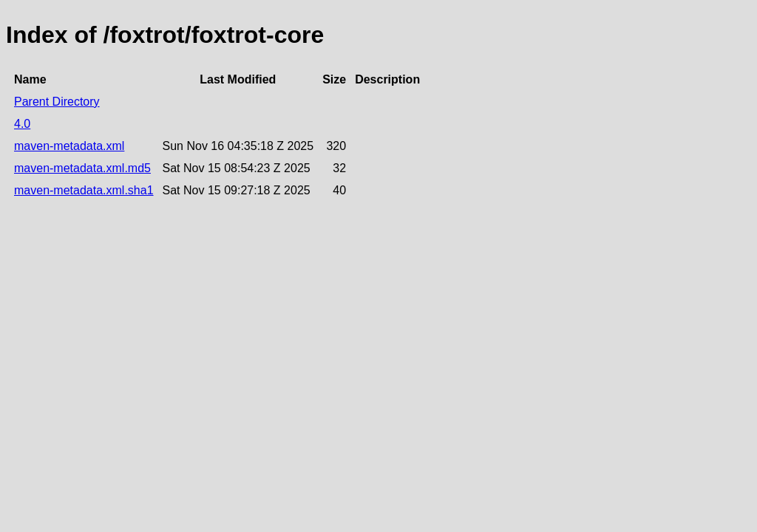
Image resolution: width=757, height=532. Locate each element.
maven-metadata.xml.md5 (82, 168)
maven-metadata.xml (69, 146)
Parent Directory (57, 102)
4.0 (22, 124)
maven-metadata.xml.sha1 (84, 190)
